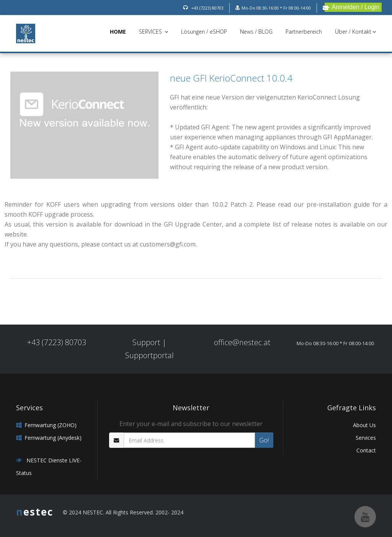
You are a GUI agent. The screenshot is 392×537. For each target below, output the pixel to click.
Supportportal (149, 355)
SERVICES (154, 32)
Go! (264, 440)
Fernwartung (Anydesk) (53, 438)
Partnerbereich (304, 32)
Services (366, 438)
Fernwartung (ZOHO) (51, 425)
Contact (366, 450)
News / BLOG (256, 32)
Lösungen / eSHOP (204, 32)
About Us (364, 425)
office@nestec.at (242, 342)
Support (146, 342)
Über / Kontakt (355, 32)
